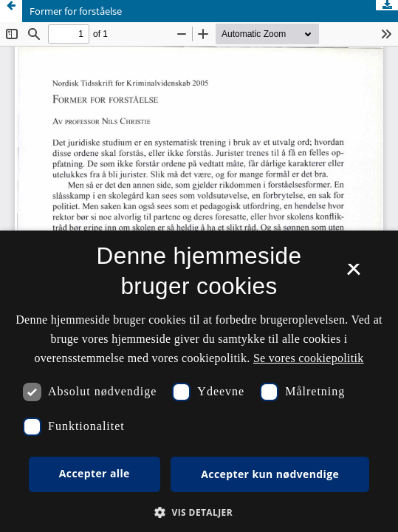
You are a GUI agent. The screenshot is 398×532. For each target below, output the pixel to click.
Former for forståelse (76, 11)
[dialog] (199, 381)
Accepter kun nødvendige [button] (270, 474)
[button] (199, 512)
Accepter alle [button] (95, 473)
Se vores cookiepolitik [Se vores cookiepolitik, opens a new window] (309, 358)
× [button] (353, 274)
